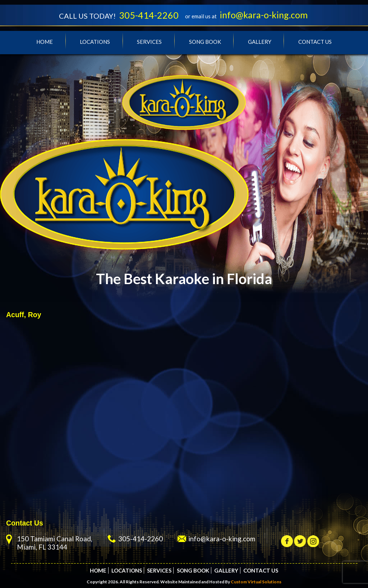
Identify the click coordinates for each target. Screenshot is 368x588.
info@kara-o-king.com (264, 15)
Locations (95, 42)
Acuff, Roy (24, 315)
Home (45, 42)
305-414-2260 (149, 15)
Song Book (205, 42)
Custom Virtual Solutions (256, 582)
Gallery (260, 42)
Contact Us (315, 42)
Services (149, 42)
